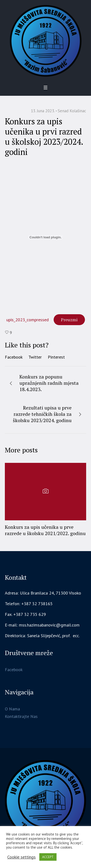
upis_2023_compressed (28, 320)
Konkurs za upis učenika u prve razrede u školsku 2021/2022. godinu (45, 530)
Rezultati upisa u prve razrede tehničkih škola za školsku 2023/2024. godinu (42, 414)
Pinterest (56, 357)
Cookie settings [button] (21, 857)
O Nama (12, 709)
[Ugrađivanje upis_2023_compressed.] (45, 237)
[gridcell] (45, 636)
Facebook (14, 357)
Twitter (35, 357)
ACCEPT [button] (48, 857)
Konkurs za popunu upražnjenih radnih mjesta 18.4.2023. (49, 383)
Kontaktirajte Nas (21, 716)
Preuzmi (69, 320)
